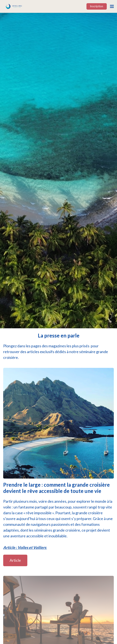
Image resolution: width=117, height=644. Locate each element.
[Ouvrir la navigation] (112, 6)
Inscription (97, 6)
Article (15, 560)
